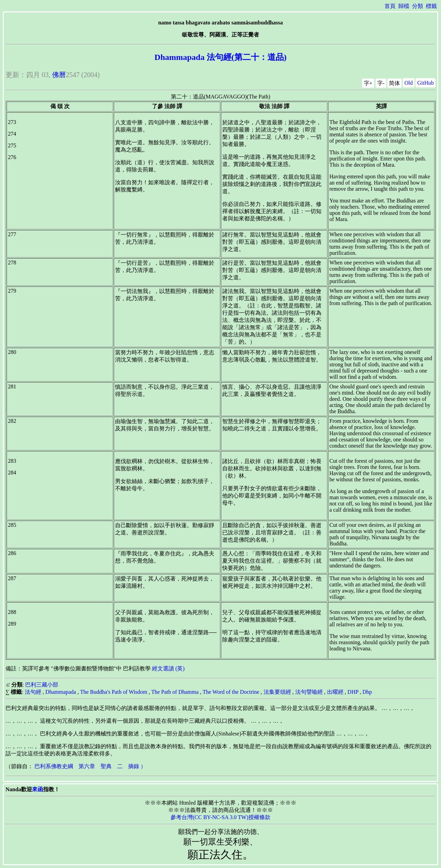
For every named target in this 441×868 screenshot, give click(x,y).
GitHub (425, 83)
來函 (38, 789)
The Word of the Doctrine (231, 692)
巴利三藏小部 (42, 685)
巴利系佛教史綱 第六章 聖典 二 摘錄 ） (90, 766)
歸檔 (404, 6)
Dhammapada (61, 692)
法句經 (33, 692)
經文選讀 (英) (168, 668)
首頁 (390, 6)
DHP (353, 692)
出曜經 (335, 692)
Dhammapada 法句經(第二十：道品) (220, 57)
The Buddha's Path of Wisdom (114, 692)
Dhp (367, 692)
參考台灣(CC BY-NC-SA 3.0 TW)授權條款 (220, 817)
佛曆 (59, 75)
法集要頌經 (277, 692)
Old (409, 83)
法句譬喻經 (309, 692)
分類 (418, 6)
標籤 (431, 6)
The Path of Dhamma (175, 692)
